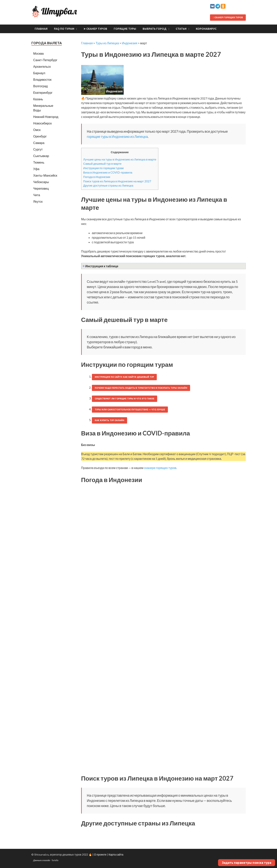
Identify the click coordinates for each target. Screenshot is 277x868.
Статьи (181, 29)
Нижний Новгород (46, 117)
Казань (38, 99)
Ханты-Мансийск (45, 175)
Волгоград (41, 86)
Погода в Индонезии (97, 177)
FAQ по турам (64, 29)
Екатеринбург (43, 93)
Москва (39, 53)
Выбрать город (155, 29)
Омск (37, 130)
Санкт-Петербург (45, 60)
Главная (41, 29)
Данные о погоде (42, 860)
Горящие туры (125, 29)
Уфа (36, 169)
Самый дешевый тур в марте (102, 164)
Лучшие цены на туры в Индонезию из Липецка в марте (120, 159)
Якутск (38, 201)
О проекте (100, 854)
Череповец (41, 188)
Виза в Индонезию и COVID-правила (108, 172)
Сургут (38, 149)
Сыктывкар (41, 156)
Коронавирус (206, 29)
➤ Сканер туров (95, 29)
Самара (39, 143)
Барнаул (39, 73)
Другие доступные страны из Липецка (108, 185)
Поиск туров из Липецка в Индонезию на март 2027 (117, 181)
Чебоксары (41, 182)
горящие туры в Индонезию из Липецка (117, 137)
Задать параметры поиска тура (247, 863)
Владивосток (42, 79)
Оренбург (40, 136)
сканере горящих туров (160, 468)
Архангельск (42, 66)
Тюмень (39, 162)
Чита (37, 195)
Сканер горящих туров (228, 17)
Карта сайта (116, 854)
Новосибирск (43, 123)
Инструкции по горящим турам (103, 168)
